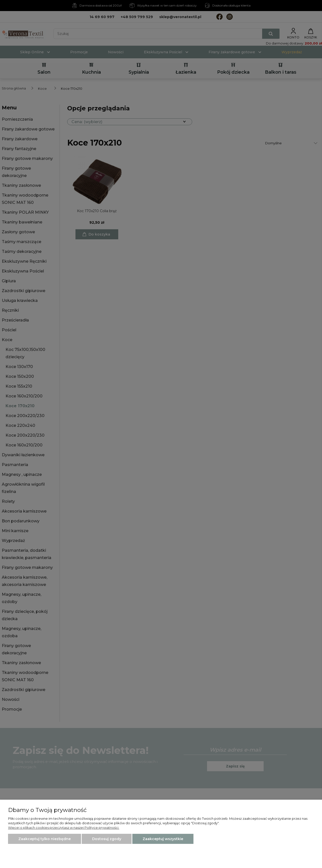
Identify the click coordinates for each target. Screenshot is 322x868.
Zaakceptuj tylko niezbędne (45, 839)
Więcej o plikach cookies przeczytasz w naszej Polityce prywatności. (64, 828)
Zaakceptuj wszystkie (163, 839)
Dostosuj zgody (107, 839)
